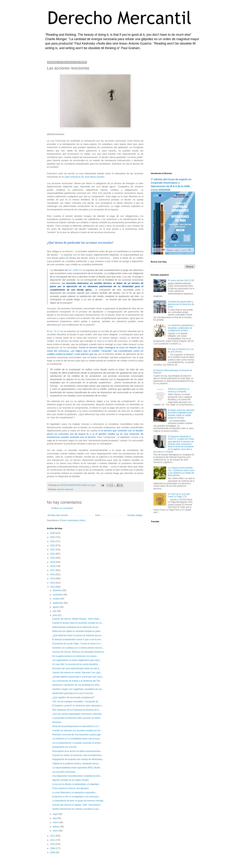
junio (55, 615)
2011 (53, 840)
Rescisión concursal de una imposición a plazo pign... (77, 735)
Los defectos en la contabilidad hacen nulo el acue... (77, 739)
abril (55, 818)
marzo (56, 822)
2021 (53, 554)
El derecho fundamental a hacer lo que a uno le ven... (77, 640)
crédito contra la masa (60, 354)
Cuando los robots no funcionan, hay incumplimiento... (78, 755)
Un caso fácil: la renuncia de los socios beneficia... (76, 664)
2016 (53, 574)
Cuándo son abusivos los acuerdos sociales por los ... (77, 731)
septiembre (58, 603)
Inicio (98, 515)
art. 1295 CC (75, 270)
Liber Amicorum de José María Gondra (84, 177)
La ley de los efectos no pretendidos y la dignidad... (76, 784)
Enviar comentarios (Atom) (73, 520)
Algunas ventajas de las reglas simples (70, 780)
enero (56, 831)
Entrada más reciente (58, 515)
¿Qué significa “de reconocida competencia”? (73, 697)
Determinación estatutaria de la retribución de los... (76, 627)
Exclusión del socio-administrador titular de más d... (76, 668)
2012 (53, 836)
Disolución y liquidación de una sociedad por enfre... (77, 685)
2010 (53, 844)
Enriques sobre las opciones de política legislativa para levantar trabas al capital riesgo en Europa (181, 414)
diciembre (57, 590)
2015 (53, 579)
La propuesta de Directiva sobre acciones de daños (76, 718)
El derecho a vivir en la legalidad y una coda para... (76, 797)
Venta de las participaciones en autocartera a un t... (76, 726)
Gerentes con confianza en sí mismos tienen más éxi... (78, 648)
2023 (53, 546)
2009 (53, 848)
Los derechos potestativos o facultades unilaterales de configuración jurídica (181, 328)
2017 (53, 570)
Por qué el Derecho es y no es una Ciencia (181, 350)
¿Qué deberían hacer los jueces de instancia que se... (78, 635)
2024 (53, 541)
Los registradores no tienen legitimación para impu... (77, 660)
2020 (53, 558)
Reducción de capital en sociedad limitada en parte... (77, 631)
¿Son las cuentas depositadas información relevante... (78, 714)
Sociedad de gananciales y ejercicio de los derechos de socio (181, 304)
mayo (56, 814)
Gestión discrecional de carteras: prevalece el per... (76, 809)
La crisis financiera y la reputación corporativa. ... (75, 793)
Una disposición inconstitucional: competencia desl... (77, 776)
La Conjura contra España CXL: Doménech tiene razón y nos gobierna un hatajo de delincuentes (181, 472)
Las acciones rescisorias (64, 772)
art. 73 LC (55, 331)
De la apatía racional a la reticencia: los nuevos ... (76, 656)
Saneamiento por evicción (64, 747)
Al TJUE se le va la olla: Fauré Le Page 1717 (179, 495)
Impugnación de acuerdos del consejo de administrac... (78, 759)
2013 (53, 587)
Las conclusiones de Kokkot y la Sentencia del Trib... (77, 681)
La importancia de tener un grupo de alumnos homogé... (79, 801)
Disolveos (57, 722)
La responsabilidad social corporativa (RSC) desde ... (77, 768)
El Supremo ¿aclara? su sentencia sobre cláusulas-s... (78, 706)
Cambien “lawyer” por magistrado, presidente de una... (78, 689)
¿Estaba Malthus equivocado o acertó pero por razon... (78, 677)
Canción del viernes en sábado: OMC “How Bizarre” (76, 805)
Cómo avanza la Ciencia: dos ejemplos (70, 788)
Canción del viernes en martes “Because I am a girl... (77, 673)
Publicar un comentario (62, 508)
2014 (53, 583)
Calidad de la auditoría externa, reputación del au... (76, 764)
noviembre (58, 595)
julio (55, 611)
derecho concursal (65, 489)
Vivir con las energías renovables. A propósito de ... (76, 702)
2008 (53, 852)
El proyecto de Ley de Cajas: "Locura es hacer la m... (77, 644)
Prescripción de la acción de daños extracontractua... (77, 751)
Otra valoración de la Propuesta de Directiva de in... (76, 710)
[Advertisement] (173, 114)
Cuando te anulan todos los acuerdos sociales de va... (78, 623)
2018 (53, 566)
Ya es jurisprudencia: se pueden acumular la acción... (77, 743)
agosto (56, 607)
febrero (56, 827)
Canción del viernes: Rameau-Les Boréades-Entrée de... (79, 652)
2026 (53, 533)
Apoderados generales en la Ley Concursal (72, 693)
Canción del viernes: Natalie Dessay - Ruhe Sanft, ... (77, 619)
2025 (53, 537)
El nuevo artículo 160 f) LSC (181, 280)
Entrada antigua (135, 515)
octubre (56, 599)
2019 (53, 562)
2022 (53, 550)
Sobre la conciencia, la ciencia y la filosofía (178, 390)
